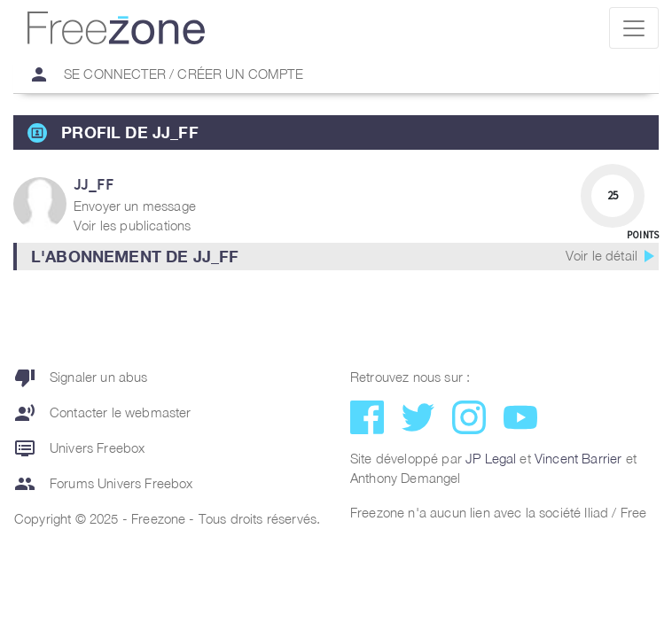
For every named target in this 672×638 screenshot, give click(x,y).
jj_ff (94, 184)
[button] (336, 257)
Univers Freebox (79, 448)
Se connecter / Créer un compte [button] (159, 74)
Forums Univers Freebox (104, 484)
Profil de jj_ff (129, 132)
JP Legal (491, 458)
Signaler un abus (81, 377)
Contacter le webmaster (103, 413)
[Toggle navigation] (634, 28)
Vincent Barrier (578, 458)
